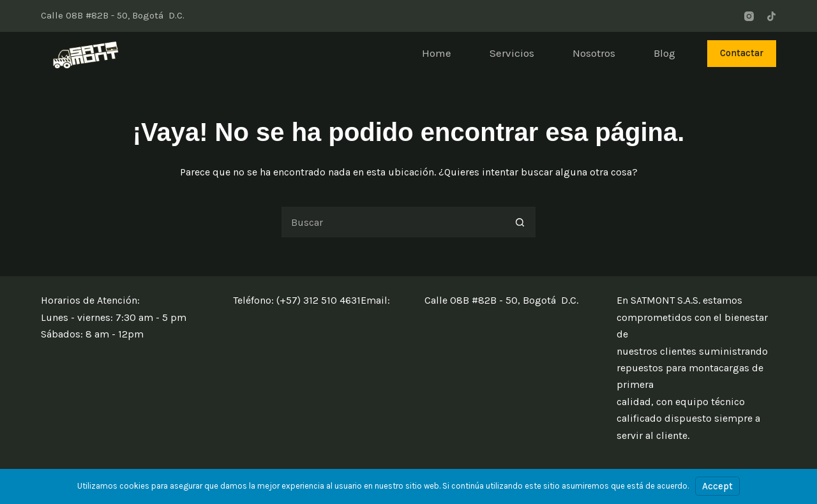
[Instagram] (749, 16)
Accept (717, 486)
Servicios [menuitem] (512, 53)
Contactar (742, 53)
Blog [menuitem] (664, 53)
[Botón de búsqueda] (520, 222)
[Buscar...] (393, 222)
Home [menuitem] (437, 53)
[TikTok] (771, 16)
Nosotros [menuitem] (594, 53)
